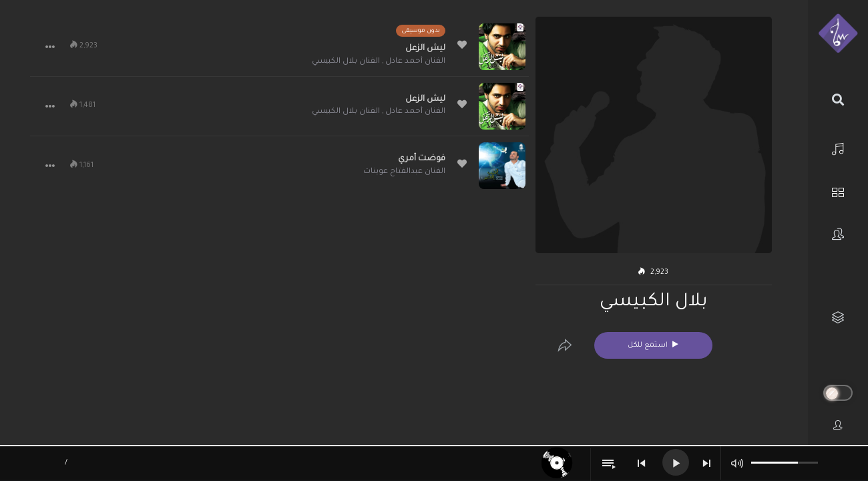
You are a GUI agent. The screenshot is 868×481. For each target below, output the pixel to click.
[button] (50, 47)
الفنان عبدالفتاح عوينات (404, 172)
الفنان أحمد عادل (415, 62)
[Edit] (565, 345)
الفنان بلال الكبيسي (346, 62)
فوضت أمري (422, 159)
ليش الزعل (425, 49)
